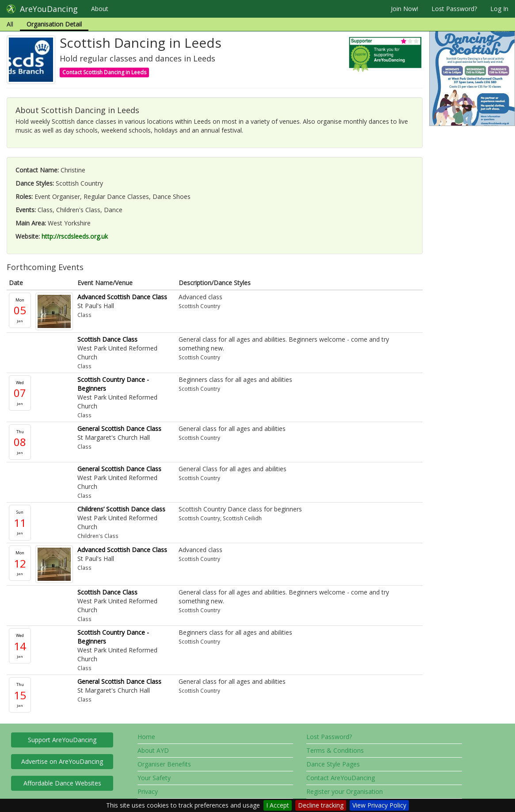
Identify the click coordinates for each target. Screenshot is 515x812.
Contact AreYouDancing (341, 778)
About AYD (153, 750)
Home (146, 737)
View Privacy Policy (379, 805)
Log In (499, 9)
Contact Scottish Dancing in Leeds (104, 72)
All (10, 24)
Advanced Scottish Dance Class (122, 297)
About (100, 9)
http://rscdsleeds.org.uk (75, 236)
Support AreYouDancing (62, 740)
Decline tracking (321, 805)
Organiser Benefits (164, 764)
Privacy (148, 791)
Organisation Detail (54, 24)
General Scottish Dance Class (119, 429)
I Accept (278, 805)
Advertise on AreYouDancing (62, 761)
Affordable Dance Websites (62, 783)
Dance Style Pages (333, 764)
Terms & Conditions (335, 750)
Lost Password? (454, 9)
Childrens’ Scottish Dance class (121, 509)
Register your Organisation (345, 791)
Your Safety (154, 778)
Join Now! (404, 9)
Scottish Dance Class (107, 339)
